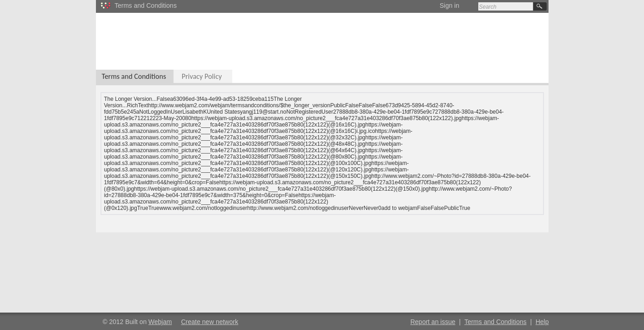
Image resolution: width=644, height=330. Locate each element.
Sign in (450, 5)
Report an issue (433, 322)
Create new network (210, 322)
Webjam (160, 322)
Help (542, 322)
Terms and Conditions (134, 76)
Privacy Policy (202, 76)
